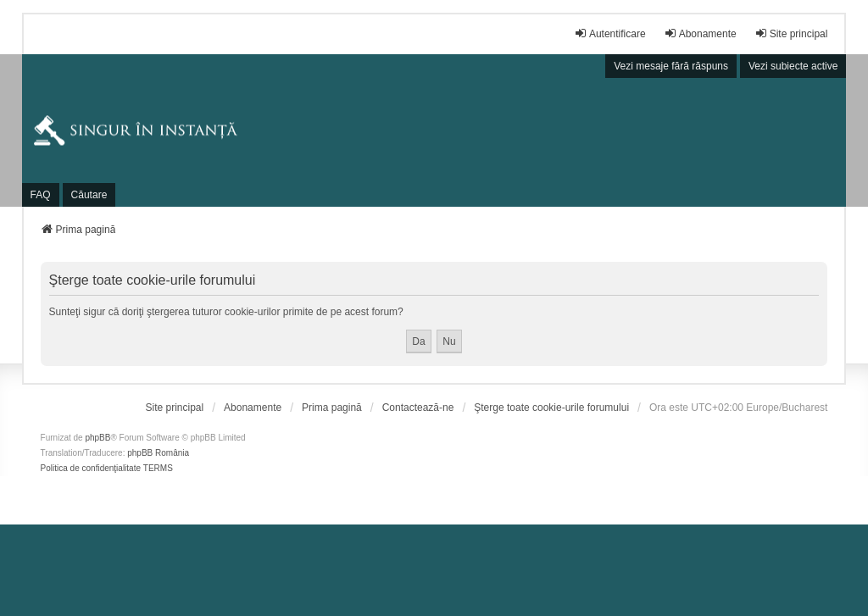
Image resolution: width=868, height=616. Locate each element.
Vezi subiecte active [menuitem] (793, 66)
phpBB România (158, 453)
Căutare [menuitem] (89, 195)
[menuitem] (175, 408)
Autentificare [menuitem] (610, 33)
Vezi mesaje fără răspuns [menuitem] (671, 66)
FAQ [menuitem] (41, 195)
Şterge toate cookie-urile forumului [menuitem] (551, 408)
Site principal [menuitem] (791, 33)
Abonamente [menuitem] (700, 33)
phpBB (97, 438)
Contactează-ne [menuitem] (418, 408)
